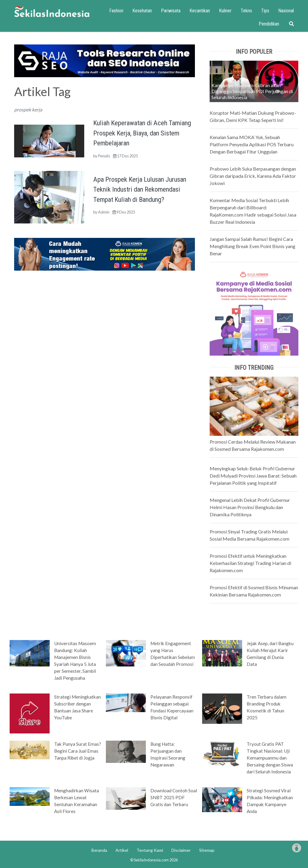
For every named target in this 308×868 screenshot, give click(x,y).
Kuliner (225, 11)
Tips (265, 11)
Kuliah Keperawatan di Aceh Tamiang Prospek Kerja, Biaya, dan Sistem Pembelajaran (142, 133)
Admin (104, 212)
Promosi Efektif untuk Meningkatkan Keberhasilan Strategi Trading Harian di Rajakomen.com (250, 563)
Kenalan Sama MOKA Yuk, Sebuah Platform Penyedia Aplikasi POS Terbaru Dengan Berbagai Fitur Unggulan (252, 144)
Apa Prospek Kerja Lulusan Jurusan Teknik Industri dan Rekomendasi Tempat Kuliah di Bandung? (140, 189)
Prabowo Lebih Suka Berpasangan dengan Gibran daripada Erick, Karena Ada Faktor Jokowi (253, 176)
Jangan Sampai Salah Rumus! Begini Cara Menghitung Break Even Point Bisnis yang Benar (253, 246)
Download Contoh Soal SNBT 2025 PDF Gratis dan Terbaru (174, 797)
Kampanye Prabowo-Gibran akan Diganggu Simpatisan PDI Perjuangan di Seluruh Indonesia (252, 91)
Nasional (286, 11)
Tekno (246, 11)
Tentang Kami (150, 850)
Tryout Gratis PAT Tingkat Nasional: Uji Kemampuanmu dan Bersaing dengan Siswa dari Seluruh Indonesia (270, 758)
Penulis (104, 156)
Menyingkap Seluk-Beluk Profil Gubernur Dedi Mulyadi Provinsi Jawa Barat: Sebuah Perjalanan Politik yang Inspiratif (253, 476)
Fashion (116, 11)
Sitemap (207, 850)
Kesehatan (142, 11)
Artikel (122, 850)
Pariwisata (171, 11)
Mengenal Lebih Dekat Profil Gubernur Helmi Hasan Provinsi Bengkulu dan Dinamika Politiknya (250, 507)
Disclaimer (181, 850)
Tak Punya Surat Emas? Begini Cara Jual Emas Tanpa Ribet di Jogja (78, 751)
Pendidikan (269, 24)
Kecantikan (200, 11)
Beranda (99, 850)
